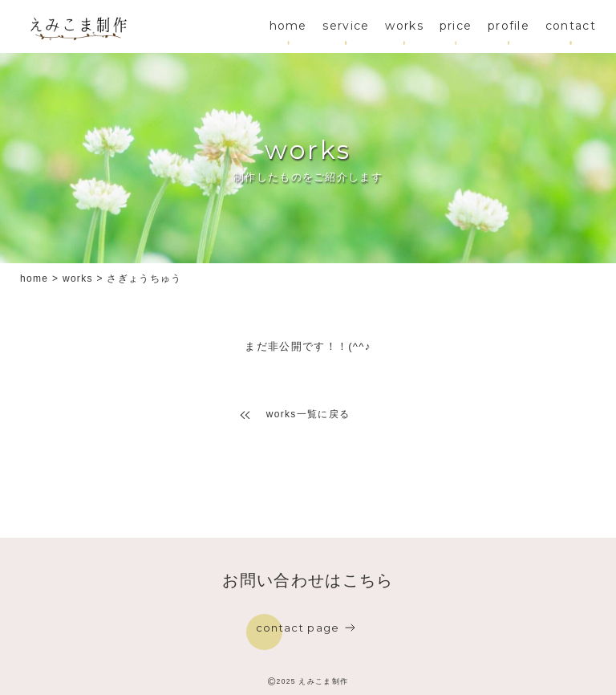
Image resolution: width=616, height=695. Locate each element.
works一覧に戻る (308, 414)
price (456, 26)
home (288, 26)
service (346, 26)
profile (509, 26)
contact (571, 26)
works (404, 26)
